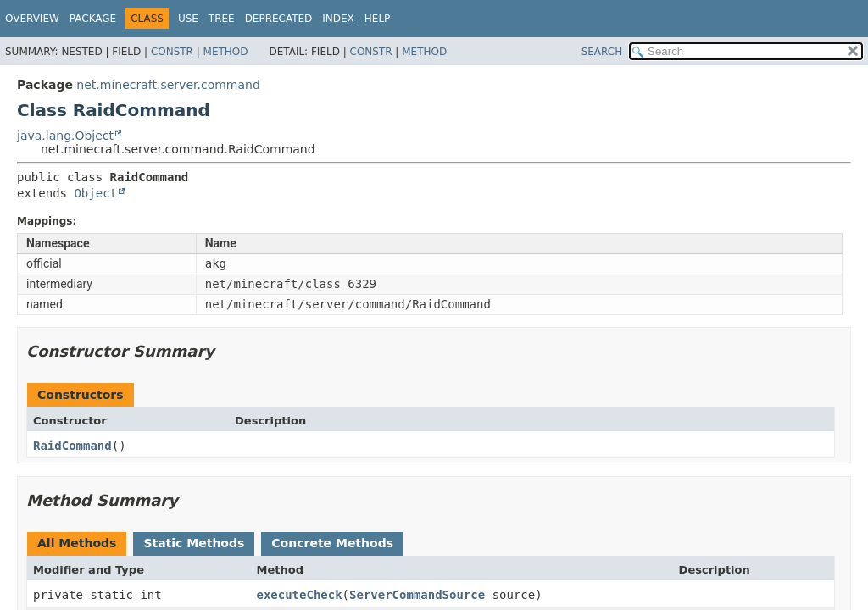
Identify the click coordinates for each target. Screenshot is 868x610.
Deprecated (279, 19)
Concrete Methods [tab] (332, 543)
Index (338, 19)
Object (95, 193)
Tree (222, 19)
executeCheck (299, 595)
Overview (32, 19)
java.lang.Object (65, 136)
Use (188, 19)
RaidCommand (72, 446)
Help (378, 19)
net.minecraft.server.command (168, 85)
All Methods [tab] (77, 543)
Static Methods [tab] (194, 543)
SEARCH (602, 52)
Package (93, 19)
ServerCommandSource (417, 595)
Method (226, 52)
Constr (172, 52)
